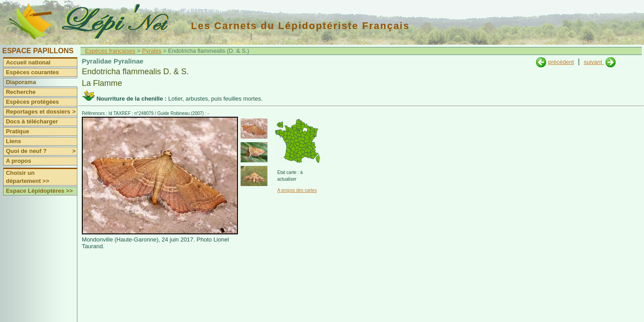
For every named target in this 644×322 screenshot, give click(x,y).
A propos (19, 161)
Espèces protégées (32, 102)
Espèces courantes (32, 72)
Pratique (17, 131)
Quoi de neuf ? (41, 151)
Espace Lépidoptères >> (39, 191)
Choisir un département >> (28, 177)
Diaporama (21, 82)
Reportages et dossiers (41, 112)
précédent (561, 62)
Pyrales (152, 51)
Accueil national (28, 62)
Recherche (21, 92)
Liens (13, 141)
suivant (594, 62)
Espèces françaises (110, 51)
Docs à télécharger (32, 121)
